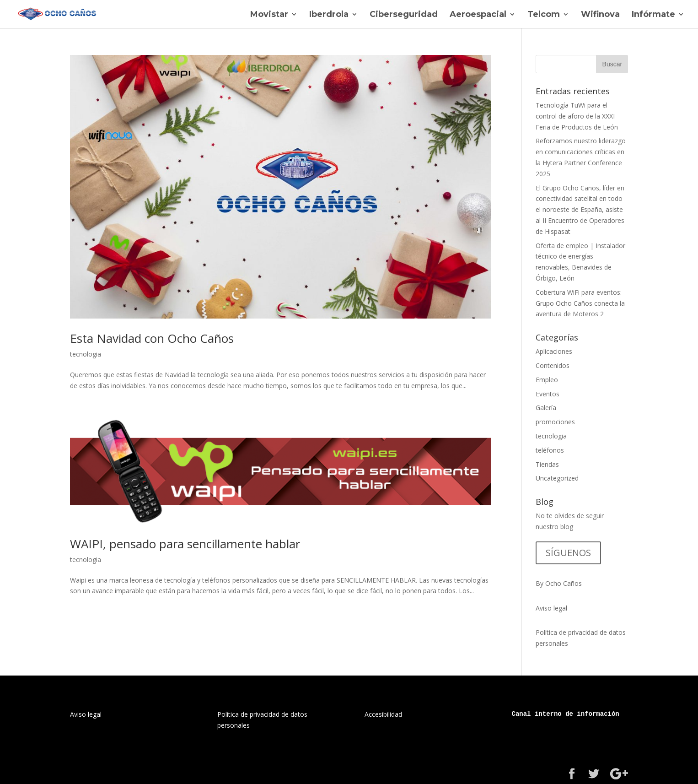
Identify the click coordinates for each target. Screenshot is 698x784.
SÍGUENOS (568, 553)
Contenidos (553, 365)
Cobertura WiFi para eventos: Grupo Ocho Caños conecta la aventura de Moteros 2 (580, 303)
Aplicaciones (554, 351)
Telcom (544, 15)
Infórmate (653, 15)
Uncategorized (557, 478)
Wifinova (600, 15)
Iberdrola (329, 15)
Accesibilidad (383, 714)
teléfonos (550, 450)
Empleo (547, 380)
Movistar (269, 15)
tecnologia (86, 354)
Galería (546, 408)
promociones (555, 422)
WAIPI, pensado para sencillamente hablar (185, 544)
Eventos (548, 394)
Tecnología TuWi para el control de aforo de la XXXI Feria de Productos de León (577, 116)
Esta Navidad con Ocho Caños (152, 338)
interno (548, 714)
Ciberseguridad (404, 15)
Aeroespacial (478, 15)
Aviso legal (551, 608)
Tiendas (547, 464)
